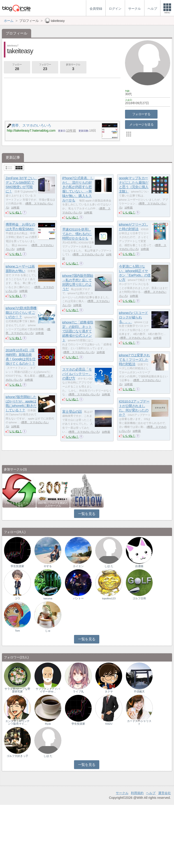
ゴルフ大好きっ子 (17, 756)
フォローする (141, 114)
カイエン (78, 566)
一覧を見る (87, 514)
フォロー (17, 67)
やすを (48, 566)
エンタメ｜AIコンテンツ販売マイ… (17, 722)
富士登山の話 (72, 411)
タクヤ (109, 692)
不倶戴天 (139, 692)
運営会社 (165, 793)
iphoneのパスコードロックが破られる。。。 (134, 317)
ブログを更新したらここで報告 (19, 504)
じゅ (48, 631)
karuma (48, 598)
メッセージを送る (141, 124)
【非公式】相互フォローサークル (87, 504)
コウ (17, 598)
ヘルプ (151, 793)
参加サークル (73, 67)
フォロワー (45, 67)
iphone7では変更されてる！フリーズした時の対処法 (134, 360)
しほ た (109, 566)
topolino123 (109, 598)
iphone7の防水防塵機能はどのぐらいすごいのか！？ (21, 312)
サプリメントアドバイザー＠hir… (48, 690)
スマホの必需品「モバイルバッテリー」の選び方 (77, 374)
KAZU (109, 724)
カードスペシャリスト (139, 722)
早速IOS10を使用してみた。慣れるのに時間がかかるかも (77, 234)
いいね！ (16, 212)
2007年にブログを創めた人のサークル (53, 504)
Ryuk (48, 724)
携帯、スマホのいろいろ (88, 254)
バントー (78, 598)
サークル (122, 793)
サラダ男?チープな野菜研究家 (17, 690)
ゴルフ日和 (139, 598)
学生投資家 (17, 566)
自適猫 (139, 566)
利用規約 (137, 793)
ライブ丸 (78, 692)
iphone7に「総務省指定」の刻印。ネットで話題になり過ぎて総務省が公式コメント (78, 331)
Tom (17, 631)
